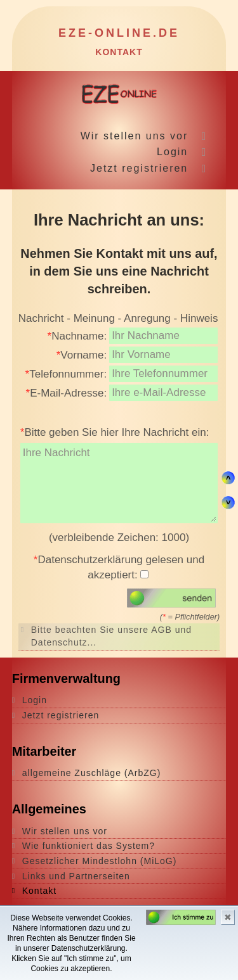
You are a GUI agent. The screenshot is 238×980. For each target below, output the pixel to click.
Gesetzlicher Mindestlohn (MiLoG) (100, 861)
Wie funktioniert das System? (89, 846)
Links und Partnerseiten (76, 876)
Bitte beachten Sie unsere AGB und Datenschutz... (111, 636)
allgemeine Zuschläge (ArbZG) (92, 773)
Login (172, 152)
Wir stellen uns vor (135, 136)
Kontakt (39, 891)
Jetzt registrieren (139, 168)
